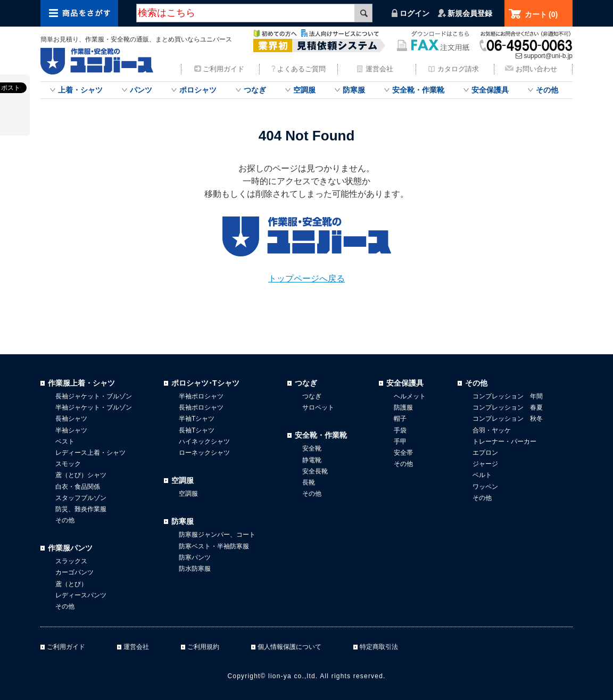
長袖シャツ (71, 419)
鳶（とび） (71, 584)
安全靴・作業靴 (418, 90)
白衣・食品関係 (78, 487)
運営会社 (379, 69)
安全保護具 (490, 90)
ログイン (415, 13)
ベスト (65, 441)
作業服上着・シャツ (81, 383)
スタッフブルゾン (81, 498)
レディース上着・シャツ (90, 453)
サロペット (318, 407)
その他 (547, 90)
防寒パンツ (195, 557)
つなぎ (255, 90)
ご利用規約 (203, 647)
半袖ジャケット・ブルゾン (94, 407)
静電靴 (312, 460)
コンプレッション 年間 (508, 396)
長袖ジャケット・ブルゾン (94, 396)
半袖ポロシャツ (201, 396)
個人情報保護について (289, 647)
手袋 (400, 430)
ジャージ (485, 464)
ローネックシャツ (204, 453)
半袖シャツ (71, 430)
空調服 (304, 90)
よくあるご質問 (301, 69)
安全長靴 (315, 471)
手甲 (400, 441)
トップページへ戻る (306, 278)
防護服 (403, 407)
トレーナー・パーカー (504, 441)
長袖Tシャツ (197, 430)
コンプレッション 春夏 (508, 407)
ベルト (482, 475)
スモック (68, 464)
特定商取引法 (379, 647)
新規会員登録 (470, 13)
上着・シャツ (80, 90)
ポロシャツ (198, 90)
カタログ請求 (458, 69)
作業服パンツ (70, 548)
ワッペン (485, 487)
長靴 (309, 482)
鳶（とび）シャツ (81, 475)
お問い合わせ (536, 69)
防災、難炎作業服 (81, 509)
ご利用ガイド (223, 69)
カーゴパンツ (74, 572)
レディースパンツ (81, 595)
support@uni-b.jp (548, 56)
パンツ (141, 90)
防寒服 (354, 90)
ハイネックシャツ (204, 441)
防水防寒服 (195, 569)
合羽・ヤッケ (492, 430)
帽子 (400, 419)
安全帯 (403, 453)
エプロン (485, 453)
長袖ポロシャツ (201, 407)
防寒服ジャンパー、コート (217, 535)
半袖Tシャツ (197, 419)
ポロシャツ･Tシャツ (205, 383)
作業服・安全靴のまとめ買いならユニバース (99, 61)
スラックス (71, 561)
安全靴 (312, 448)
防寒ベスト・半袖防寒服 (214, 546)
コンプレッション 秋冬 (508, 419)
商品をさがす (79, 13)
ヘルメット (410, 396)
